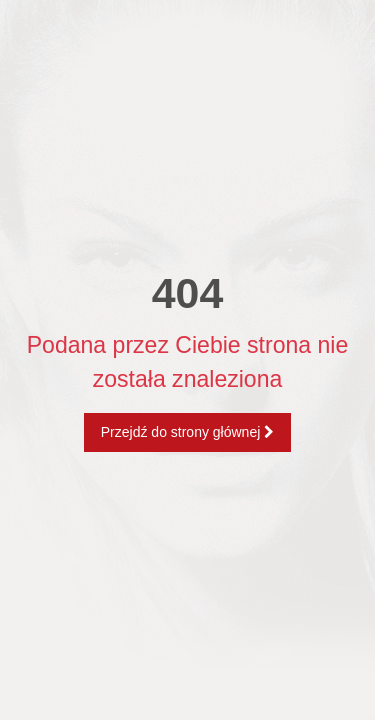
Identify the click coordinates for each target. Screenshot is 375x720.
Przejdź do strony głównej (187, 432)
